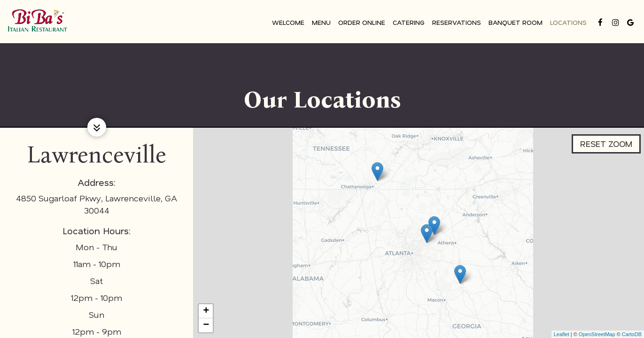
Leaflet (562, 334)
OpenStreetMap (597, 334)
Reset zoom (605, 140)
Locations (567, 23)
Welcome (287, 23)
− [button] (206, 325)
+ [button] (206, 311)
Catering (408, 23)
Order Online (361, 23)
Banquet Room (515, 23)
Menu (320, 23)
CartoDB (632, 334)
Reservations (456, 23)
